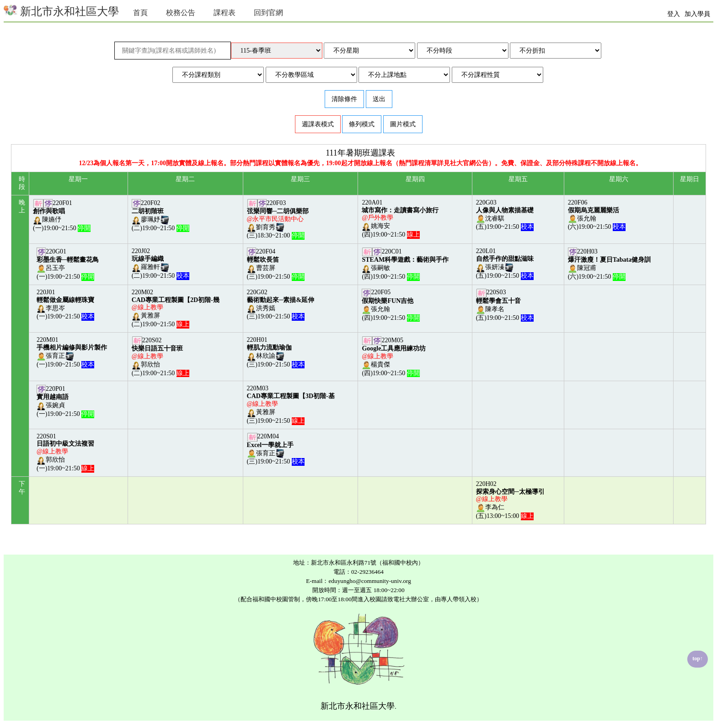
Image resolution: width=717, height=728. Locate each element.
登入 (674, 14)
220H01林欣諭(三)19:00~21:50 (276, 352)
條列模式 (362, 124)
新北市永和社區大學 (61, 10)
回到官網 (268, 13)
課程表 (225, 13)
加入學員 (697, 14)
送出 (379, 99)
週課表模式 (318, 124)
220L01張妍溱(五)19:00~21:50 (505, 263)
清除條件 (344, 99)
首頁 (140, 13)
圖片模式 (403, 124)
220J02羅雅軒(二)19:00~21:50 (161, 263)
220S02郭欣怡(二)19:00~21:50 (161, 357)
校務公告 (181, 13)
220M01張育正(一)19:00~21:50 (72, 352)
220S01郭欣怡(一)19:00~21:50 (65, 452)
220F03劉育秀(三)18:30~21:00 (278, 219)
